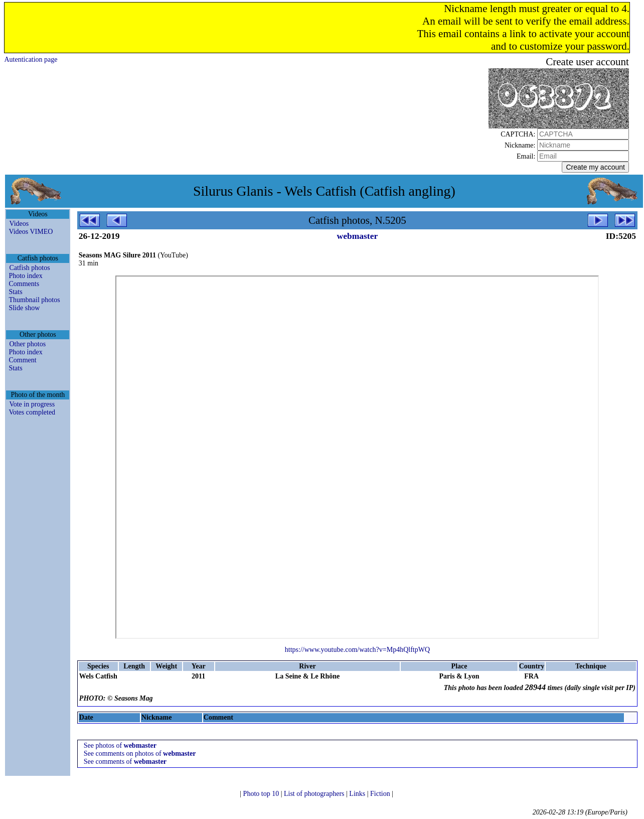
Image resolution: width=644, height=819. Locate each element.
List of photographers (315, 794)
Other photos (27, 344)
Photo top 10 (262, 794)
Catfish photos (29, 268)
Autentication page (31, 59)
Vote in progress (32, 404)
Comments (24, 284)
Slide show (24, 308)
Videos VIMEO (31, 232)
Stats (15, 292)
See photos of (120, 745)
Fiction (381, 794)
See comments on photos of (140, 754)
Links (358, 794)
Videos (19, 224)
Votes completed (32, 412)
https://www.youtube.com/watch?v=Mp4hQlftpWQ (357, 650)
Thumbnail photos (34, 300)
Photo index (25, 276)
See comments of (125, 762)
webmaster (358, 236)
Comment (22, 360)
